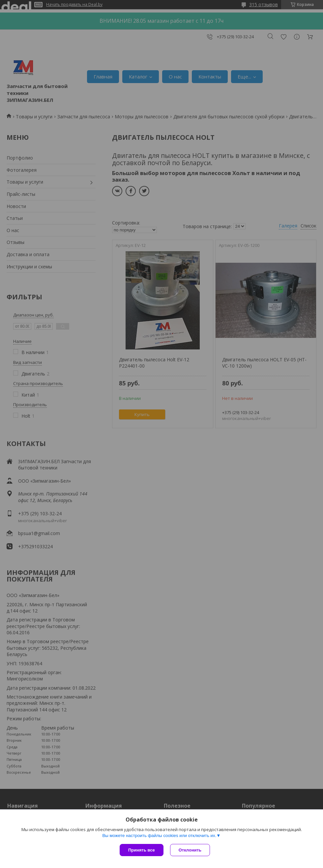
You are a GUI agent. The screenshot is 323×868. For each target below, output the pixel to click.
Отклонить (190, 850)
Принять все (142, 850)
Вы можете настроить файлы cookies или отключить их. (159, 836)
